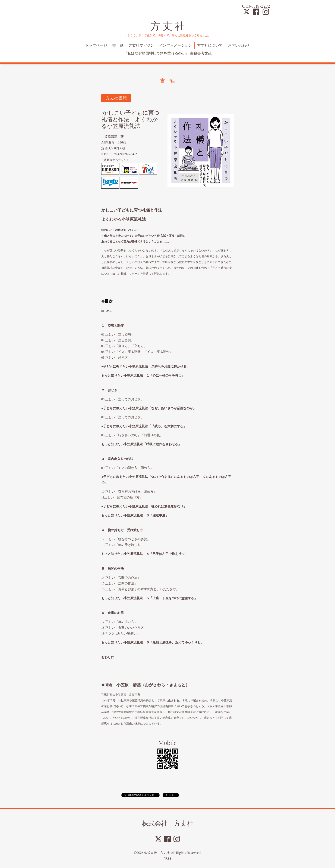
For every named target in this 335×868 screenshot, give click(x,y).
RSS (168, 859)
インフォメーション (176, 46)
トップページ (96, 46)
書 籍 (118, 46)
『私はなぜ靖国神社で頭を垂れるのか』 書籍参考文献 (168, 53)
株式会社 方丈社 (167, 823)
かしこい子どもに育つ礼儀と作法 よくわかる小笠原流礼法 (130, 120)
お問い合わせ (239, 46)
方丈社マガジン (141, 46)
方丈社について (210, 46)
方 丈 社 (168, 26)
